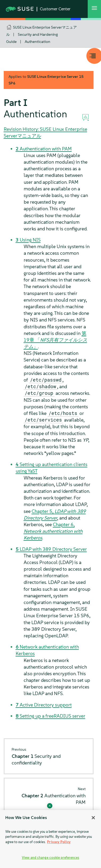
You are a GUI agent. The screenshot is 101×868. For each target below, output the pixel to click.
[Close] (93, 818)
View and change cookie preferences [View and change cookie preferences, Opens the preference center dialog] (50, 858)
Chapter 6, (53, 531)
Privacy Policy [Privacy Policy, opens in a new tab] (59, 842)
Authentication (37, 42)
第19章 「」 (55, 340)
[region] (50, 839)
